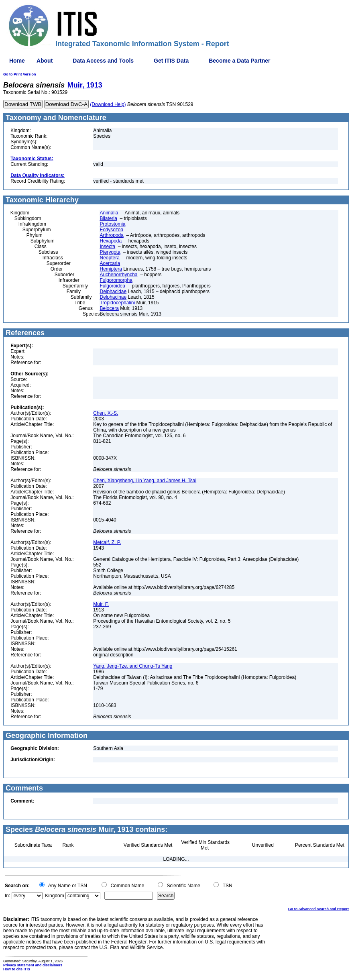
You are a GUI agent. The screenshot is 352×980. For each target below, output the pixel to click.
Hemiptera (111, 269)
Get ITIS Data (171, 61)
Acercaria (110, 263)
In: (7, 896)
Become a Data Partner (239, 61)
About (45, 61)
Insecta (107, 247)
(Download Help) (108, 104)
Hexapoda (111, 241)
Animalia (109, 213)
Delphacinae (113, 297)
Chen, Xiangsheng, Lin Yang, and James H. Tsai (145, 481)
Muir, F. (101, 604)
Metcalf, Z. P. (107, 542)
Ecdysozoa (111, 230)
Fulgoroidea (112, 286)
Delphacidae (113, 291)
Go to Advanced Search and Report (318, 909)
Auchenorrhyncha (118, 275)
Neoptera (109, 258)
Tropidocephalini (117, 303)
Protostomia (112, 224)
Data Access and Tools (103, 61)
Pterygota (110, 252)
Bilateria (108, 218)
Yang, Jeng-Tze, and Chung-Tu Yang (133, 666)
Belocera (109, 308)
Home (17, 61)
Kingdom (54, 896)
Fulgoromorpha (116, 280)
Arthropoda (111, 235)
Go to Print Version (20, 74)
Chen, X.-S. (106, 413)
